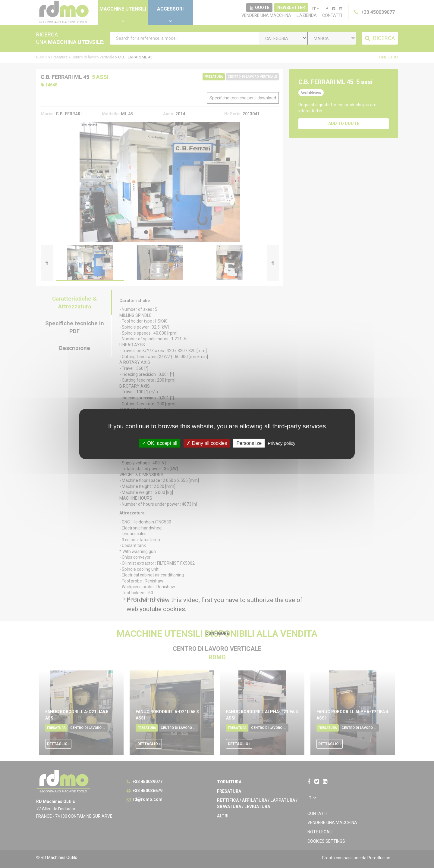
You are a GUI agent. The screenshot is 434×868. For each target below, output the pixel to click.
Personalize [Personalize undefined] (249, 443)
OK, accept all (160, 443)
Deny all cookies (207, 443)
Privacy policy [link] (281, 443)
